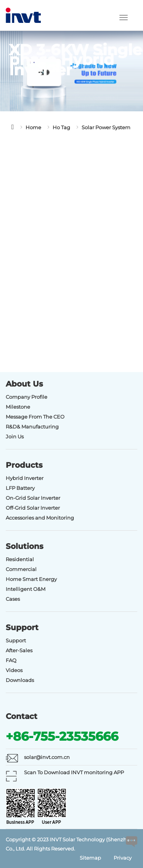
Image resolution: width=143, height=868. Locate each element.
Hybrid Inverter (25, 478)
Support (16, 640)
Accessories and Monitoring (40, 518)
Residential (20, 559)
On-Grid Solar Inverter (33, 498)
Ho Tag (61, 127)
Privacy (123, 858)
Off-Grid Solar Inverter (33, 508)
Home (33, 127)
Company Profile (27, 397)
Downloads (20, 680)
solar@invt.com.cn (47, 757)
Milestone (18, 407)
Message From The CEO (35, 417)
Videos (14, 670)
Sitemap (90, 858)
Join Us (15, 436)
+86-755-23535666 (62, 736)
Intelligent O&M (26, 589)
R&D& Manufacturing (32, 427)
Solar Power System (106, 127)
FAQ (11, 660)
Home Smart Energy (31, 579)
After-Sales (19, 650)
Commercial (21, 569)
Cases (13, 599)
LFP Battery (20, 488)
